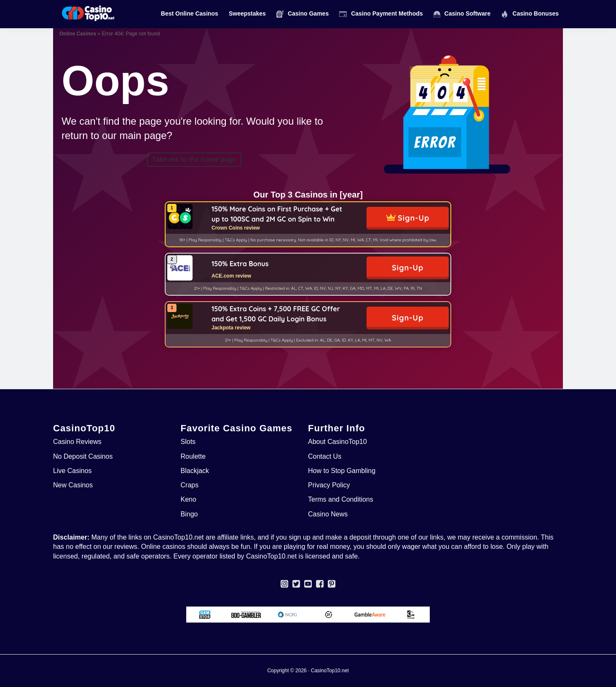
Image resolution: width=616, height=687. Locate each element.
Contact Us (325, 456)
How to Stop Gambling (342, 471)
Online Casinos (78, 34)
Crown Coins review (236, 228)
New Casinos (73, 485)
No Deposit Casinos (83, 456)
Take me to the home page (194, 159)
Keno (189, 499)
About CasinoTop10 (337, 442)
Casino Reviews (77, 442)
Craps (190, 485)
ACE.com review (231, 276)
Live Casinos (72, 471)
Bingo (189, 514)
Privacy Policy (329, 485)
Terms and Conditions (341, 499)
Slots (188, 442)
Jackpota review (231, 328)
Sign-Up (414, 218)
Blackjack (195, 471)
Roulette (193, 456)
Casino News (328, 514)
